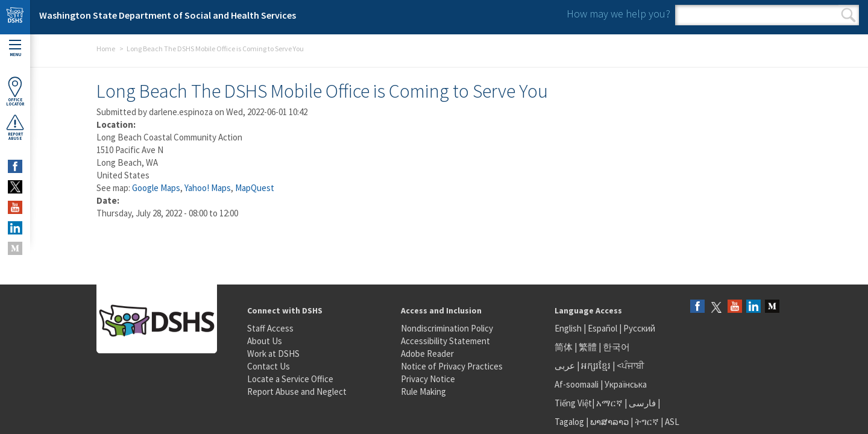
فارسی (641, 403)
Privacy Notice (428, 379)
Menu (15, 49)
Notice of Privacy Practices (452, 366)
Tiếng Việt (573, 403)
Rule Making (423, 392)
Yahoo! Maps (208, 188)
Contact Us (269, 366)
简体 (564, 347)
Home (106, 49)
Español (602, 328)
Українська (626, 384)
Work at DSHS (273, 354)
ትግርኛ (647, 422)
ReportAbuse (15, 127)
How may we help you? (618, 14)
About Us (265, 341)
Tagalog (569, 422)
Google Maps (156, 188)
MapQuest (255, 188)
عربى (565, 366)
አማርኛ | (612, 403)
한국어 (616, 347)
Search (848, 15)
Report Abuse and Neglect (297, 392)
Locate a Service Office (290, 379)
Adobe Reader (427, 354)
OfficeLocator (15, 91)
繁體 (589, 347)
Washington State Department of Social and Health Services (168, 15)
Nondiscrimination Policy (447, 328)
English (569, 328)
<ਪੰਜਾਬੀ (631, 366)
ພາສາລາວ (609, 422)
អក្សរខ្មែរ (596, 366)
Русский (639, 328)
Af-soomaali (577, 384)
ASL (672, 422)
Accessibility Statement (445, 341)
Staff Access (270, 328)
